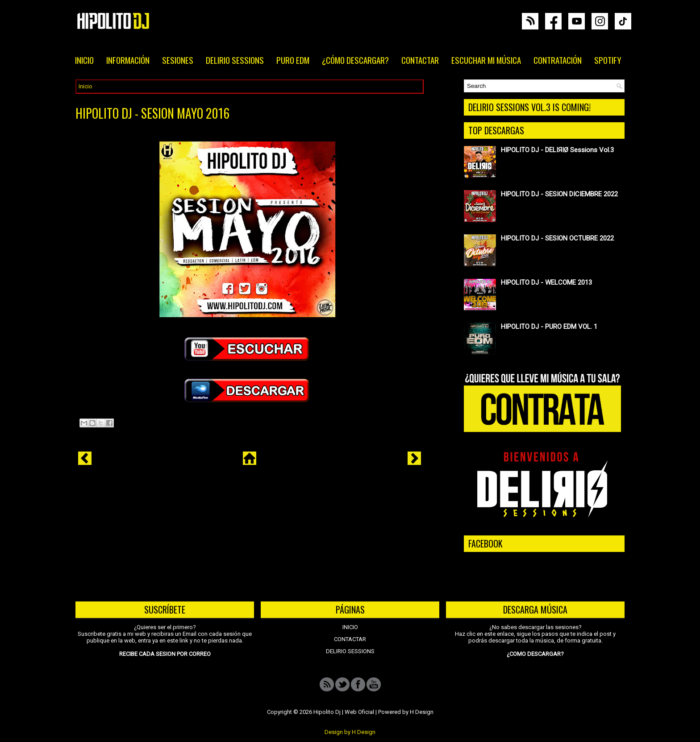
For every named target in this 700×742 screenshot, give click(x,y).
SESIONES (178, 60)
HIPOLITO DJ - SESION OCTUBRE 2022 (557, 238)
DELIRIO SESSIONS (235, 60)
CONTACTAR (420, 60)
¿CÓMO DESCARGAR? (355, 60)
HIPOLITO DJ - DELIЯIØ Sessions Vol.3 (557, 150)
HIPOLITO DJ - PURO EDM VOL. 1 (549, 327)
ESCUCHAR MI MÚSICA (486, 60)
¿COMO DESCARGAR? (535, 654)
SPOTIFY (608, 60)
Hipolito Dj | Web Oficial (344, 712)
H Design (422, 712)
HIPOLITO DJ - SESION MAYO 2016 (152, 113)
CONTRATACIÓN (558, 60)
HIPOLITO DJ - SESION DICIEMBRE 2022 (559, 194)
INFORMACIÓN (128, 60)
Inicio (85, 86)
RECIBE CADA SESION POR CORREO (165, 654)
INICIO (84, 60)
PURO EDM (293, 60)
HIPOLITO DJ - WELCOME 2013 (546, 282)
